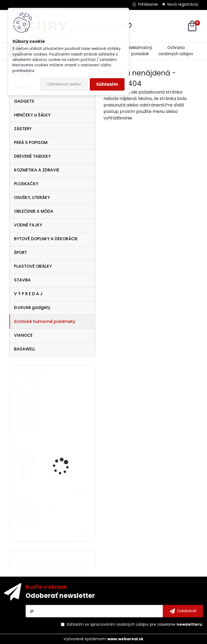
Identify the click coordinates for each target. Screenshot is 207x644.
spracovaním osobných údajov (120, 624)
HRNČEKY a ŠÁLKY (32, 115)
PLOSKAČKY (26, 184)
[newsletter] (183, 611)
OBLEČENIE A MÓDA (34, 211)
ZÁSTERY (23, 129)
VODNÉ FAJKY (28, 225)
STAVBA (22, 280)
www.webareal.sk (125, 639)
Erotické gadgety (32, 307)
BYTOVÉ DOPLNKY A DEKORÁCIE (46, 239)
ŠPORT (20, 252)
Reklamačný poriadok (140, 51)
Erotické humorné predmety (45, 321)
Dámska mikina (59, 509)
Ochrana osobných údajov (176, 51)
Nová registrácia (183, 4)
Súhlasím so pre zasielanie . (135, 624)
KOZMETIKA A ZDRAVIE (37, 170)
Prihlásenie (148, 4)
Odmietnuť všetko (64, 84)
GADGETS (24, 101)
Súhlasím (107, 84)
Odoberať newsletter (60, 596)
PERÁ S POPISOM (31, 142)
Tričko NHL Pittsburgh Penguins (65, 474)
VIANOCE (23, 335)
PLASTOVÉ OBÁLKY (33, 266)
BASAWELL (25, 349)
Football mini (57, 392)
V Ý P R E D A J (28, 294)
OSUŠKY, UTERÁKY (32, 197)
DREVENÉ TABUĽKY (32, 156)
